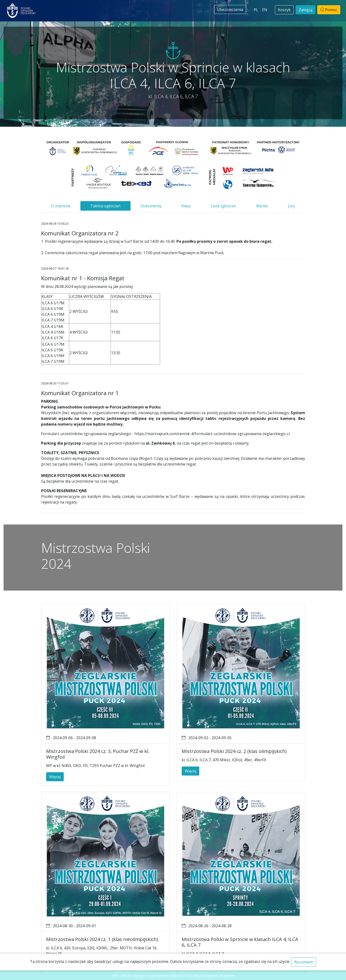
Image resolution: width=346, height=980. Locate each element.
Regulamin (227, 975)
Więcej (55, 777)
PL (256, 10)
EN (265, 10)
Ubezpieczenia (230, 10)
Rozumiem (304, 962)
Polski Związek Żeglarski (201, 975)
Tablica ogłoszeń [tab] (105, 206)
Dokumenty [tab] (151, 206)
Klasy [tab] (186, 206)
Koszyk (284, 10)
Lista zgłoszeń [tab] (223, 206)
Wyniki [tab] (262, 206)
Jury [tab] (292, 206)
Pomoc (329, 10)
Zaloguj (305, 10)
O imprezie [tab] (61, 206)
